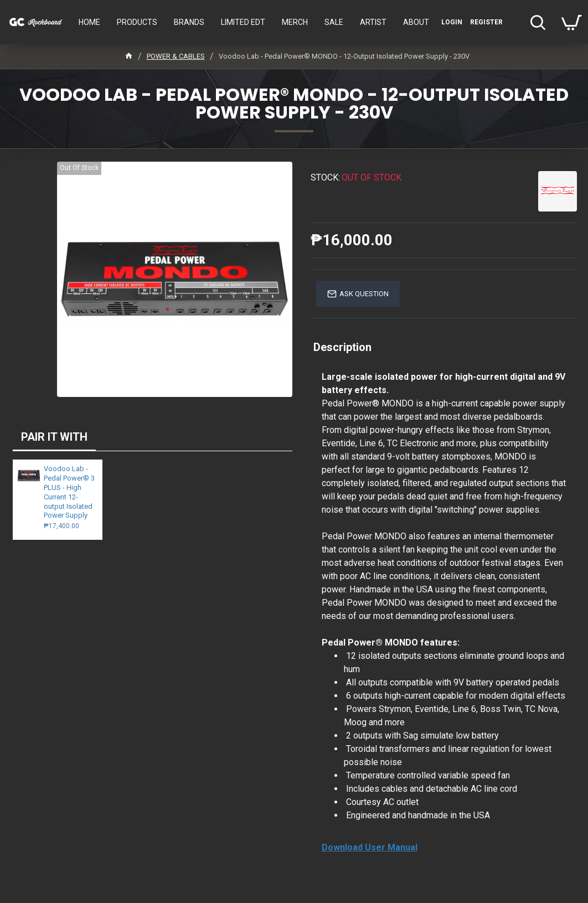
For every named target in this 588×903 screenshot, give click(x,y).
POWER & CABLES (176, 56)
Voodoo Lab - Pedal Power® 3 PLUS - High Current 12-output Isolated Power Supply (69, 492)
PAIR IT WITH (54, 437)
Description (342, 347)
